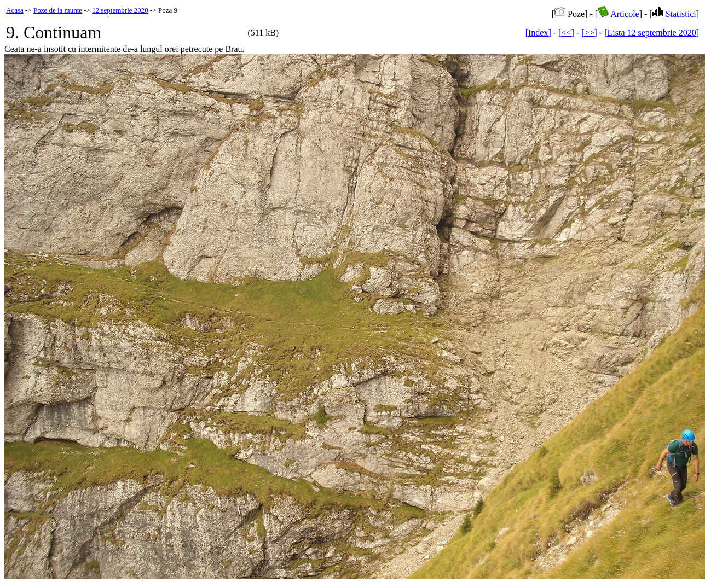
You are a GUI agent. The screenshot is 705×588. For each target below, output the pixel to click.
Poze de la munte (58, 10)
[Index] (538, 33)
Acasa (15, 10)
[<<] (566, 33)
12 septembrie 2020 (120, 10)
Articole (619, 14)
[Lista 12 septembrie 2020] (652, 33)
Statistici (674, 14)
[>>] (589, 33)
